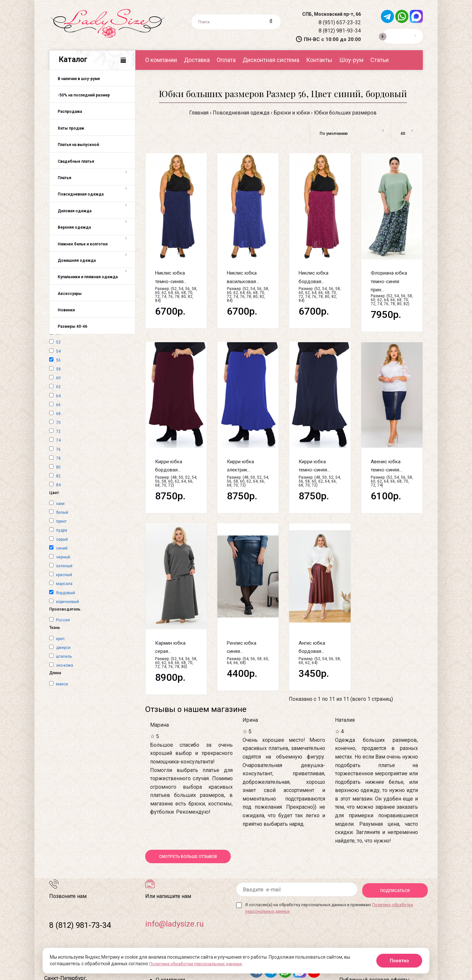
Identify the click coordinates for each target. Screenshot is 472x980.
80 (58, 467)
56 (58, 360)
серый (62, 539)
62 (58, 387)
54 (58, 351)
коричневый (68, 602)
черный (63, 557)
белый (62, 512)
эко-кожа (65, 665)
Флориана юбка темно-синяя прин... (389, 281)
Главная (199, 113)
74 (58, 440)
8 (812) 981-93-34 (339, 31)
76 (58, 449)
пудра (62, 530)
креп (60, 639)
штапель (64, 657)
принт (61, 521)
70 (58, 423)
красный (64, 575)
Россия (63, 620)
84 (58, 485)
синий (62, 548)
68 (58, 414)
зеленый (64, 566)
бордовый (66, 593)
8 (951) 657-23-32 (339, 22)
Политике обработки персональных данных (196, 964)
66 (58, 405)
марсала (64, 584)
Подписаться (395, 890)
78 (58, 458)
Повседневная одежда (241, 113)
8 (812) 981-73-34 (80, 925)
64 (58, 396)
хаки (60, 504)
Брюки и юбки (292, 113)
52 (58, 342)
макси (62, 684)
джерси (63, 648)
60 (58, 378)
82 (58, 476)
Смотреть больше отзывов (188, 857)
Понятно (399, 961)
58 (58, 369)
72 (58, 431)
